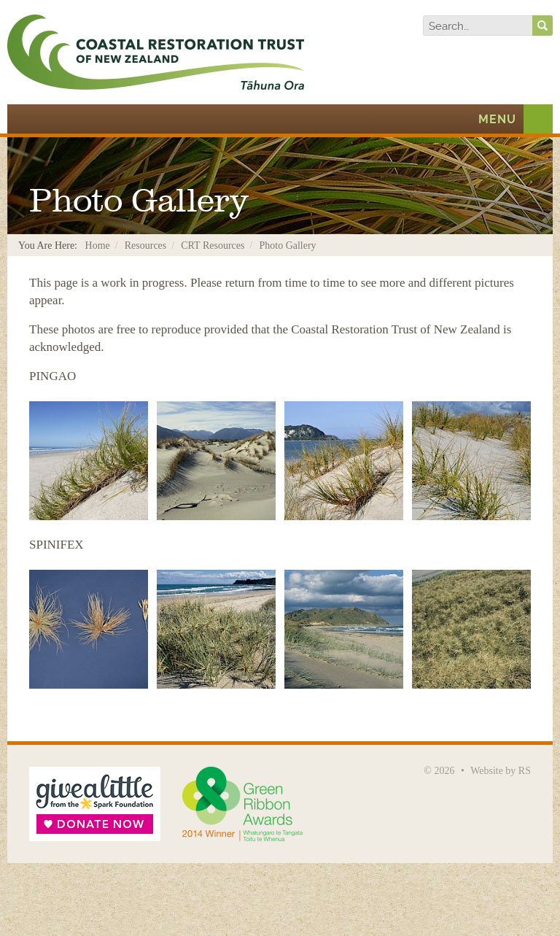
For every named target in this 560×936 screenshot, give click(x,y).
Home (98, 245)
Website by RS (501, 771)
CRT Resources (213, 245)
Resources (146, 245)
